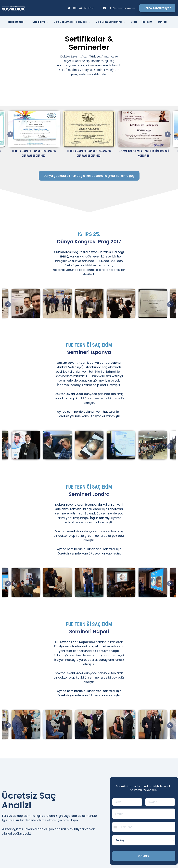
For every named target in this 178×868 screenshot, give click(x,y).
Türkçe (164, 22)
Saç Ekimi (40, 22)
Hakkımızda (17, 22)
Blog (134, 22)
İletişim (147, 22)
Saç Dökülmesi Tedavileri (72, 22)
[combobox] (116, 828)
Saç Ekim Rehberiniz (111, 22)
